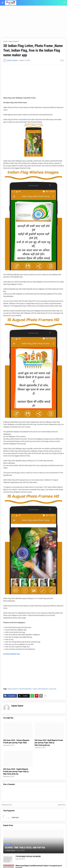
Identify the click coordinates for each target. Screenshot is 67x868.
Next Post (62, 805)
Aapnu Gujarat (14, 41)
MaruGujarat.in (43, 689)
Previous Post (7, 805)
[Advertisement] (33, 23)
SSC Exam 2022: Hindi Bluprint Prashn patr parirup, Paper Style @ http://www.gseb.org (49, 743)
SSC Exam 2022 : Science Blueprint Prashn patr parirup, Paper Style (16, 741)
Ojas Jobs (53, 689)
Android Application (25, 689)
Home (5, 41)
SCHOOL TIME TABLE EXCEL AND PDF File (25, 848)
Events (35, 689)
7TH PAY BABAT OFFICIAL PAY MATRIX (28, 856)
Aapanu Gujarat (17, 706)
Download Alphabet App (11, 654)
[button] (2, 3)
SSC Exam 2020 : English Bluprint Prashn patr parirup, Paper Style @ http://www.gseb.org (16, 771)
